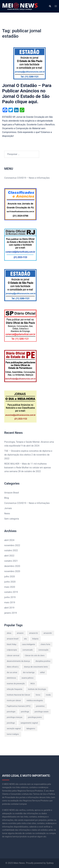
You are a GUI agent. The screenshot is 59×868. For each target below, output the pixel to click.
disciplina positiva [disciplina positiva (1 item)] (43, 661)
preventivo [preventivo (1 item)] (40, 706)
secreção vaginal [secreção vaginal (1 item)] (14, 729)
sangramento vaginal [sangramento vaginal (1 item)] (29, 723)
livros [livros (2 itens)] (38, 695)
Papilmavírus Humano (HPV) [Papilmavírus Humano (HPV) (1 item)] (19, 706)
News (7, 514)
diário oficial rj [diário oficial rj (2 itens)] (13, 667)
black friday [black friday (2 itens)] (12, 644)
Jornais (8, 508)
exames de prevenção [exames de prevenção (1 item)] (16, 684)
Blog (7, 498)
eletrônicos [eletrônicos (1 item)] (11, 678)
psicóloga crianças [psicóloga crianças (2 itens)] (15, 717)
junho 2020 (10, 582)
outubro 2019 (11, 592)
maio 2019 (10, 602)
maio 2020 (10, 587)
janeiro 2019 (11, 613)
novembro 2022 (12, 545)
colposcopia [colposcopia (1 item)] (12, 650)
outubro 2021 (11, 561)
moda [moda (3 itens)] (48, 695)
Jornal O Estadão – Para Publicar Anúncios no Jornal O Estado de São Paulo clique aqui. (27, 94)
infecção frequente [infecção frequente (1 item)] (15, 689)
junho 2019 (10, 597)
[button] (50, 6)
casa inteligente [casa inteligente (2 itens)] (29, 644)
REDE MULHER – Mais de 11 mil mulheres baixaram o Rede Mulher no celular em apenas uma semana (28, 468)
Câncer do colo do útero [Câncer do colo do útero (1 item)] (35, 655)
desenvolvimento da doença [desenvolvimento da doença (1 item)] (18, 661)
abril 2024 (9, 540)
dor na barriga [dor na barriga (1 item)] (29, 672)
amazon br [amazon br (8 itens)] (33, 633)
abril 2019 (9, 608)
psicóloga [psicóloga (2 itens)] (25, 712)
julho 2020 (10, 577)
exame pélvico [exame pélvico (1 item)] (28, 678)
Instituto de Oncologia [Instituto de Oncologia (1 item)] (37, 689)
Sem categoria (12, 519)
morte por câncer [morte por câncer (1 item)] (14, 700)
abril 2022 (9, 556)
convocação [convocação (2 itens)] (43, 650)
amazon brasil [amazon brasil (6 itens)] (13, 639)
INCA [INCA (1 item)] (33, 684)
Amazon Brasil (12, 493)
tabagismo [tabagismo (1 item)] (31, 729)
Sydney (50, 863)
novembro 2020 (12, 571)
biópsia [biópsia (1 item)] (35, 639)
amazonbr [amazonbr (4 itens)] (48, 633)
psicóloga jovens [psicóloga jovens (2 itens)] (35, 717)
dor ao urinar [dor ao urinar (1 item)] (12, 672)
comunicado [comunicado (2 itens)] (28, 650)
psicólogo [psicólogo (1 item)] (11, 723)
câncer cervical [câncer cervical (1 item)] (13, 655)
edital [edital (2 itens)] (42, 672)
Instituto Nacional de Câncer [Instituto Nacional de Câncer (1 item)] (18, 695)
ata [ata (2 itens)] (25, 639)
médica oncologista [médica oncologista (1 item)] (35, 700)
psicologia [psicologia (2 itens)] (11, 712)
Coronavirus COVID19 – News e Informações (27, 178)
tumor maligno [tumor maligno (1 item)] (13, 734)
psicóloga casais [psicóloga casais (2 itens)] (42, 712)
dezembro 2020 (12, 566)
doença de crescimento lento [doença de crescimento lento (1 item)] (36, 667)
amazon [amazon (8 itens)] (20, 633)
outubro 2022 (11, 550)
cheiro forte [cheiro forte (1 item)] (45, 644)
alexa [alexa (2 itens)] (9, 633)
